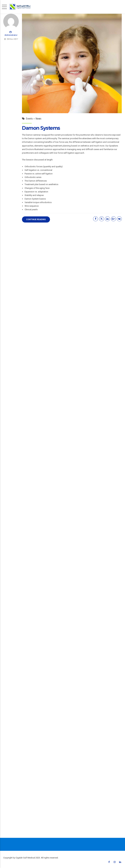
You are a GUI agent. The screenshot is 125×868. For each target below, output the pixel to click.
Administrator (11, 36)
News (38, 120)
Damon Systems (41, 129)
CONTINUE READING (36, 221)
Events (29, 120)
